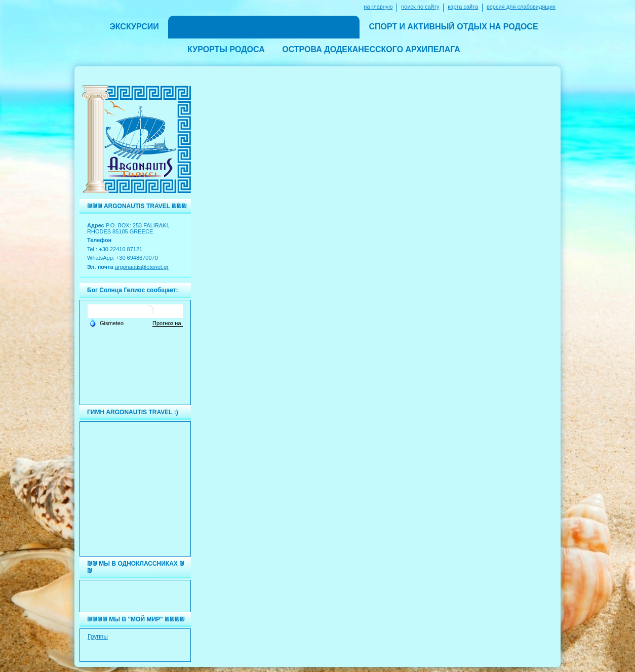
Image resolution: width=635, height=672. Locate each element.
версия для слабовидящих (521, 7)
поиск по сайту (420, 7)
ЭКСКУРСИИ (134, 27)
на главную (378, 7)
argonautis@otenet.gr (142, 267)
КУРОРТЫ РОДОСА (226, 49)
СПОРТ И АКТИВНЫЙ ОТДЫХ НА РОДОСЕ (453, 27)
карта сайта (463, 7)
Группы (98, 637)
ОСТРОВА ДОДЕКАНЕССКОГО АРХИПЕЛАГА (371, 49)
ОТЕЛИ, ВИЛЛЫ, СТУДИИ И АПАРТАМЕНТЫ (264, 27)
